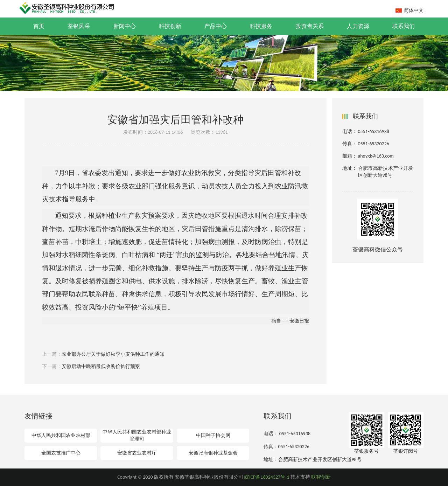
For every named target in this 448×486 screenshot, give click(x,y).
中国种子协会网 (213, 435)
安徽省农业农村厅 (137, 453)
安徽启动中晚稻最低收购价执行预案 (101, 366)
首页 (39, 26)
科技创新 (170, 26)
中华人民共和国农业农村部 (61, 435)
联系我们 (404, 26)
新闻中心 (125, 26)
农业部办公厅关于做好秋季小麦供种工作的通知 (113, 354)
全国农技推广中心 (61, 453)
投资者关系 (310, 26)
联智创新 (321, 477)
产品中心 (216, 26)
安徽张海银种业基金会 (213, 453)
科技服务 (261, 26)
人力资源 (358, 26)
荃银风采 (79, 26)
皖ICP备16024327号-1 (267, 477)
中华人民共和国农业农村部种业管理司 (137, 435)
